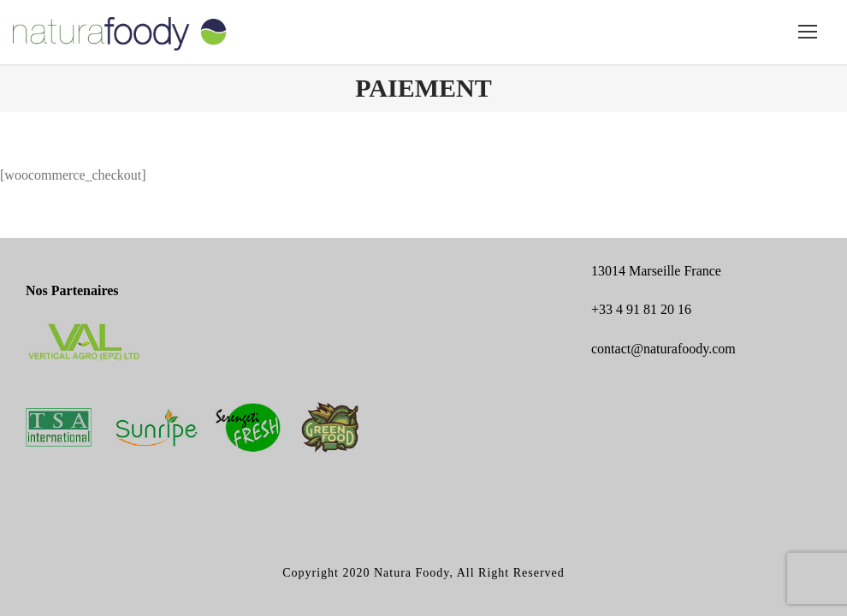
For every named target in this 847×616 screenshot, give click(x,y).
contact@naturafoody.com (663, 349)
